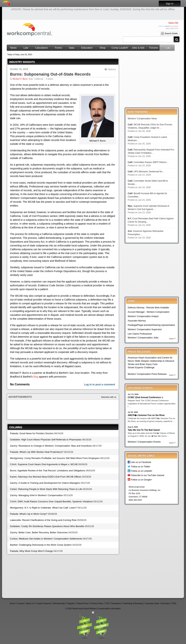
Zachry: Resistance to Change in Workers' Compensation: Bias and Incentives (51, 446)
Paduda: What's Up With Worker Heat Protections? (37, 452)
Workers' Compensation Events (144, 442)
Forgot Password (44, 603)
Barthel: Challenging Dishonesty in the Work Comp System (41, 545)
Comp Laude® (120, 48)
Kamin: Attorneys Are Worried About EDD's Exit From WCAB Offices (46, 477)
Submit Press (83, 603)
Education (87, 48)
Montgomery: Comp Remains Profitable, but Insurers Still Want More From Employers (55, 458)
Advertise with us (109, 397)
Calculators (41, 48)
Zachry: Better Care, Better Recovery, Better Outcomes (39, 532)
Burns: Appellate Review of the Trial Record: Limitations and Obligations (48, 471)
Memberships (59, 603)
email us (168, 26)
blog (36, 377)
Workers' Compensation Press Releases (147, 374)
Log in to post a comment (100, 384)
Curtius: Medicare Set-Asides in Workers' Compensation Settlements (46, 539)
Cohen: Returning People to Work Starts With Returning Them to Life (46, 489)
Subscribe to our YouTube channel (148, 475)
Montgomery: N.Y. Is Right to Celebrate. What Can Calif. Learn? (43, 508)
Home (12, 603)
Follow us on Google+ (141, 480)
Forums (154, 48)
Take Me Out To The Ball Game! (144, 430)
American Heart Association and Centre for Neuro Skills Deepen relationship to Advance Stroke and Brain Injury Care (151, 361)
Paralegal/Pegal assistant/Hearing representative (151, 325)
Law (26, 48)
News (13, 48)
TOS (107, 603)
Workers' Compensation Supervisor (145, 329)
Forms (58, 48)
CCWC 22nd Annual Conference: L (145, 397)
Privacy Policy (97, 603)
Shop (103, 48)
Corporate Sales (152, 603)
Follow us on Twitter (141, 467)
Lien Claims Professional (140, 334)
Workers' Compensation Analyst (143, 316)
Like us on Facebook (141, 462)
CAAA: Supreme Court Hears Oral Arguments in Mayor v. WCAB (44, 464)
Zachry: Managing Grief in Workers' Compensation (36, 495)
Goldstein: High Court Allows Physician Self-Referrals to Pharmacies (46, 440)
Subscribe (173, 23)
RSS (174, 603)
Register (71, 603)
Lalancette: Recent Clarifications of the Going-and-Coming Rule (43, 520)
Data (72, 48)
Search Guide (169, 34)
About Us (30, 603)
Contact (21, 603)
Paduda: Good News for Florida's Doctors (32, 433)
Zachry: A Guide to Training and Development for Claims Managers (45, 483)
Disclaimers (116, 603)
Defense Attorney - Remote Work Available (148, 308)
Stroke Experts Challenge (141, 367)
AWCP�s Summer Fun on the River (146, 415)
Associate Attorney (137, 321)
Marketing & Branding (133, 603)
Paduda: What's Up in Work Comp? (29, 514)
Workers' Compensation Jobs (143, 338)
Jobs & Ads (138, 48)
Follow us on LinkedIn (141, 471)
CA (168, 48)
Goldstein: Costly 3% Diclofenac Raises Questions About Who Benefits (47, 526)
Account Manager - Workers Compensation (149, 312)
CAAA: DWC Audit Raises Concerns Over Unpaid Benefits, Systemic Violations (51, 501)
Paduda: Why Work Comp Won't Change (31, 551)
